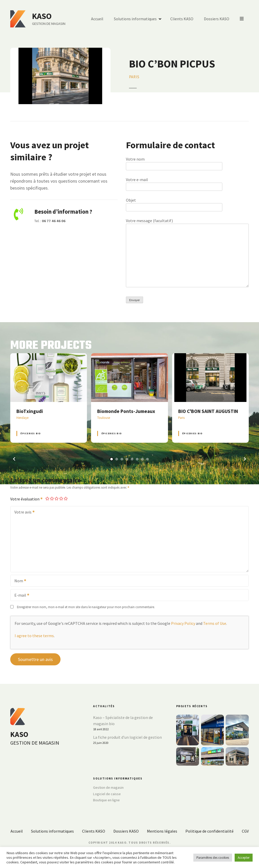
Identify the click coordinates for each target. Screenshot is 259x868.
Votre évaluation (27, 499)
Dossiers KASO (217, 19)
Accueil (97, 19)
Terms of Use (215, 623)
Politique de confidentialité (210, 831)
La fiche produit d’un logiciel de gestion (127, 737)
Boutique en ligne (106, 800)
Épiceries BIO (31, 433)
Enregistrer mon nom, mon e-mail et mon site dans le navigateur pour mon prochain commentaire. (86, 607)
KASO (42, 16)
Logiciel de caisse (107, 794)
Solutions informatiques (136, 19)
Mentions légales (162, 831)
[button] (14, 459)
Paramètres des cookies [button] (213, 858)
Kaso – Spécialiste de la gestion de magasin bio (123, 721)
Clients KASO (182, 19)
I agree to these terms (34, 636)
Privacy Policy (183, 623)
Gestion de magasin (108, 787)
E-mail (20, 596)
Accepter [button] (244, 858)
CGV (245, 831)
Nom (19, 581)
